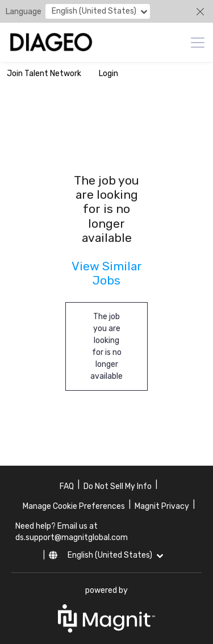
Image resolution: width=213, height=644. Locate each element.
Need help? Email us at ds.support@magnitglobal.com (72, 532)
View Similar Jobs (107, 273)
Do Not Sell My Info (118, 486)
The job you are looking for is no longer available (106, 346)
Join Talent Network (44, 74)
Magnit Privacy (162, 506)
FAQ (67, 486)
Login (108, 74)
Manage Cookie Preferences (74, 506)
